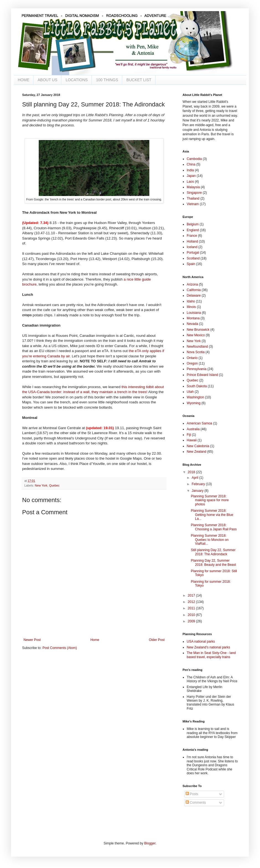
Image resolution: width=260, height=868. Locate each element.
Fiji (189, 435)
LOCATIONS (77, 80)
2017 (192, 595)
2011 (192, 608)
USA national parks (201, 642)
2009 (192, 621)
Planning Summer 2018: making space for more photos (210, 500)
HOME (24, 80)
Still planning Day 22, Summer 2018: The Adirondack (213, 552)
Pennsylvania (197, 369)
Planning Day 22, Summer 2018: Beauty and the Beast (213, 562)
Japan (191, 176)
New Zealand (197, 452)
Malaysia (193, 187)
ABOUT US (47, 80)
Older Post (157, 640)
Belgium (193, 224)
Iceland (192, 247)
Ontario (192, 358)
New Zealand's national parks (208, 647)
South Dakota (197, 386)
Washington (195, 397)
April (195, 478)
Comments (196, 803)
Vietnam (193, 204)
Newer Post (32, 640)
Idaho (191, 301)
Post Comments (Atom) (60, 648)
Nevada (192, 324)
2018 (192, 472)
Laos (190, 182)
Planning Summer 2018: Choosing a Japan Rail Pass (214, 527)
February (199, 484)
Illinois (191, 307)
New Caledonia (198, 446)
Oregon (192, 363)
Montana (193, 318)
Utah (190, 392)
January (198, 491)
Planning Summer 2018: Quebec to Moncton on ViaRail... (210, 540)
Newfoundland (197, 347)
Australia (193, 429)
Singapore (194, 193)
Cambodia (194, 159)
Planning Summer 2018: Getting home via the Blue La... (212, 515)
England (193, 230)
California (194, 290)
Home (95, 640)
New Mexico (196, 335)
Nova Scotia (196, 352)
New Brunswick (198, 330)
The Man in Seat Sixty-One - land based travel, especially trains (211, 655)
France (192, 236)
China (191, 164)
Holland (192, 241)
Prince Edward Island (202, 375)
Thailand (193, 198)
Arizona (192, 284)
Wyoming (194, 403)
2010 (192, 615)
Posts (192, 794)
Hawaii (192, 440)
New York (41, 485)
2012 (192, 602)
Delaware (194, 296)
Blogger (150, 843)
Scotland (193, 258)
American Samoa (199, 423)
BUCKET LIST (139, 80)
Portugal (193, 253)
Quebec (54, 485)
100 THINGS (107, 80)
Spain (191, 264)
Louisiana (194, 313)
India (190, 170)
